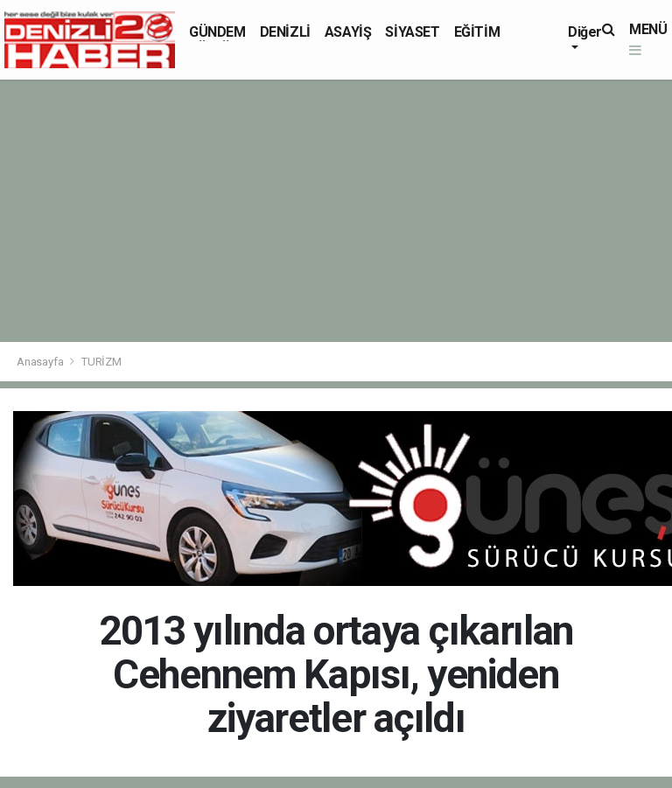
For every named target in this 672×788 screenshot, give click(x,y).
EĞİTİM (477, 32)
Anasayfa (41, 362)
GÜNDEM (217, 32)
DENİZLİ (285, 32)
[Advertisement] (336, 211)
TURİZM (101, 362)
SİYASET (412, 32)
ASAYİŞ (348, 32)
